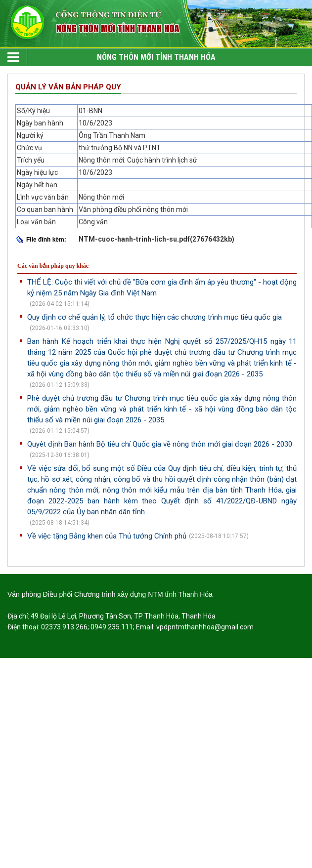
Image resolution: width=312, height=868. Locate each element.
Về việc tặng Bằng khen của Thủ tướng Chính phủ (107, 536)
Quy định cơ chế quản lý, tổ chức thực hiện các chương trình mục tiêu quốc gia (155, 317)
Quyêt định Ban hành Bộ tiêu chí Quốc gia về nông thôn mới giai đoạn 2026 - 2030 (160, 444)
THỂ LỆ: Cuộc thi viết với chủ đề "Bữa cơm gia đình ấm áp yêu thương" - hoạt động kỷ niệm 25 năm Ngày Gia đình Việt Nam (162, 288)
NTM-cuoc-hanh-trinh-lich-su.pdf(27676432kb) (156, 239)
